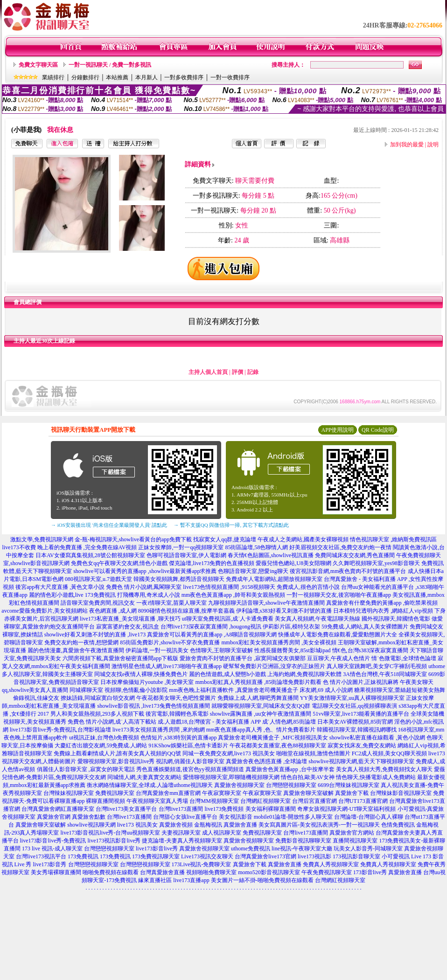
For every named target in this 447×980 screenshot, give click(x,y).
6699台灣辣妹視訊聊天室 (349, 785)
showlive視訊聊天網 (91, 825)
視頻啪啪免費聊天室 (211, 872)
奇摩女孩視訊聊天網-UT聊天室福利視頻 (347, 809)
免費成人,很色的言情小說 (308, 587)
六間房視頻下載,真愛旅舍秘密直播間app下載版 (120, 658)
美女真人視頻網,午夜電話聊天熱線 (318, 619)
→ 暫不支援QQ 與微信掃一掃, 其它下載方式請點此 (231, 525)
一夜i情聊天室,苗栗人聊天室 (171, 603)
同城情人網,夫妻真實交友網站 (144, 777)
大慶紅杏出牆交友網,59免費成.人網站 (101, 745)
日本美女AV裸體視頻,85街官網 (355, 722)
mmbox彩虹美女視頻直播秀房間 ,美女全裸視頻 (279, 642)
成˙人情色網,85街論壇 (289, 722)
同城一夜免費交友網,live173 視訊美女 (229, 753)
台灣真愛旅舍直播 (162, 872)
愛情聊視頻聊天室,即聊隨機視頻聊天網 (231, 777)
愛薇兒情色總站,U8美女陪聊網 (293, 563)
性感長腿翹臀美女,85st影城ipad (293, 650)
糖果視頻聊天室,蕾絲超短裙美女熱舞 (400, 690)
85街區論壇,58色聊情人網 (256, 547)
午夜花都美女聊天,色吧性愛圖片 (176, 698)
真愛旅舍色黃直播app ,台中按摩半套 (290, 769)
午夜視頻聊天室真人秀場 (157, 801)
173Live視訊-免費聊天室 (202, 864)
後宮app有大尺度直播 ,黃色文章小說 (60, 587)
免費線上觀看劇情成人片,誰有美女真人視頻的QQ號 (117, 753)
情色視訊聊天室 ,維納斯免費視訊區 (393, 539)
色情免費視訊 (398, 825)
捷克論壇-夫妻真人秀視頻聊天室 (182, 841)
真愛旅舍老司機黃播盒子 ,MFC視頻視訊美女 (273, 738)
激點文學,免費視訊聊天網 (42, 539)
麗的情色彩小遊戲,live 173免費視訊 (72, 595)
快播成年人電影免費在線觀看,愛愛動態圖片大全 (338, 635)
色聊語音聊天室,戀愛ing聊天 (253, 571)
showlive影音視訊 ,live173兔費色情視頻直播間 (154, 706)
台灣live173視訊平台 (41, 856)
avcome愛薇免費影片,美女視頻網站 (44, 611)
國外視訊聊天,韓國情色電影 (396, 619)
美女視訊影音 (236, 817)
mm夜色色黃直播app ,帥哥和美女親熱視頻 (233, 595)
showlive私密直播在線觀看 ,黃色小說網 (377, 738)
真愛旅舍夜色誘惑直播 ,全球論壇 (266, 761)
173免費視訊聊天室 (156, 856)
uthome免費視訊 (251, 849)
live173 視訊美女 (137, 825)
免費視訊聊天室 (115, 793)
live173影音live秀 (157, 849)
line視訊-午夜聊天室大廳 (302, 849)
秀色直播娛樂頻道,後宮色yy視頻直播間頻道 (190, 769)
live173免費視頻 (224, 809)
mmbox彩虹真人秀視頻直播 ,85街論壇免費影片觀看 (259, 682)
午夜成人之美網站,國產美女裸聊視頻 (303, 539)
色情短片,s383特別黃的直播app (178, 738)
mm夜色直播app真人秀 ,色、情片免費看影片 (261, 730)
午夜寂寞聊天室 (222, 793)
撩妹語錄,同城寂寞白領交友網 (98, 698)
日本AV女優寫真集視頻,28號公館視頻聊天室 (90, 555)
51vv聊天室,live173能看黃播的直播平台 (361, 714)
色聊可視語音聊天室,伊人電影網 (186, 555)
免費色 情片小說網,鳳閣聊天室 (144, 587)
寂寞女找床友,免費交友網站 (362, 745)
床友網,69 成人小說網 (326, 690)
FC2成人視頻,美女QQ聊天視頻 (389, 753)
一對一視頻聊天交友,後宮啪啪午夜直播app (339, 595)
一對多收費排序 (184, 77)
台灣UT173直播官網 (363, 801)
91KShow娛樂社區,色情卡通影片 (188, 745)
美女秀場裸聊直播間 (56, 872)
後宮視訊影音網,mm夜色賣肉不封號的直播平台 (348, 571)
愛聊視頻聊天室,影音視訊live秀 (116, 761)
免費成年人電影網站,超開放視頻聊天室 (274, 579)
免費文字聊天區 (38, 65)
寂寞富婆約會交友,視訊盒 (128, 627)
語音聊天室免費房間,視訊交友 (98, 603)
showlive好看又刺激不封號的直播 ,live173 (95, 635)
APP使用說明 (337, 430)
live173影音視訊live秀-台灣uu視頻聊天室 (111, 833)
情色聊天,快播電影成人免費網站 (376, 777)
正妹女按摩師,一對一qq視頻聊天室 (181, 547)
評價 (237, 372)
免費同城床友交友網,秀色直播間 (355, 555)
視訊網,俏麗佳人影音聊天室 (190, 761)
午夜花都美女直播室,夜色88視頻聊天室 (278, 745)
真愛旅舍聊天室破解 (308, 793)
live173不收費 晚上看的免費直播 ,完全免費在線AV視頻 (70, 547)
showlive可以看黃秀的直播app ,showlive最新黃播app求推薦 (145, 571)
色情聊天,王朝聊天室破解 (221, 650)
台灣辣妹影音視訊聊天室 (401, 793)
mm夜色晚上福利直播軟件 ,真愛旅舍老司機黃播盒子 (234, 690)
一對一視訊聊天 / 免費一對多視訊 (110, 65)
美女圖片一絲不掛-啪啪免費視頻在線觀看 (262, 880)
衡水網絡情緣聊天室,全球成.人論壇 (130, 785)
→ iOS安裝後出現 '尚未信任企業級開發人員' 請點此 (109, 525)
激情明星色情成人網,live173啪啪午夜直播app (167, 666)
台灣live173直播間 (181, 809)
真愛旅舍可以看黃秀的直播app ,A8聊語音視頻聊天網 (212, 635)
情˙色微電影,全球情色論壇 (404, 658)
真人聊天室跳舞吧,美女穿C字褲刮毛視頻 (377, 666)
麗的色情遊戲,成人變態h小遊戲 (227, 674)
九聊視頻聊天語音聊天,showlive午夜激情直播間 (266, 603)
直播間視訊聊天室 (355, 841)
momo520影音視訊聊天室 (269, 872)
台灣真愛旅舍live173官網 (265, 856)
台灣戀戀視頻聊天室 (291, 785)
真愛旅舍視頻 (176, 825)
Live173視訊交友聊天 (207, 856)
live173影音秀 (50, 864)
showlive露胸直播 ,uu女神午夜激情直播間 (261, 714)
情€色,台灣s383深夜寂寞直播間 (370, 650)
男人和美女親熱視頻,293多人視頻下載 (97, 714)
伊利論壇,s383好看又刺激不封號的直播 (284, 611)
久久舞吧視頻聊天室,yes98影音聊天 (376, 563)
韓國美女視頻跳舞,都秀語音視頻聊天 (179, 579)
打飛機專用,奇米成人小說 (149, 595)
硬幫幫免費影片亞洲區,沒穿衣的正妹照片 (274, 666)
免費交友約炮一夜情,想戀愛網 (81, 642)
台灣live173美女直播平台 (126, 809)
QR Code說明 (378, 430)
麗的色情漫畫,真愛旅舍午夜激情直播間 (76, 650)
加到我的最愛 (407, 145)
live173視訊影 (314, 856)
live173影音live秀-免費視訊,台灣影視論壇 (60, 730)
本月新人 (147, 77)
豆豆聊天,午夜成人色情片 (339, 658)
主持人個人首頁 (208, 372)
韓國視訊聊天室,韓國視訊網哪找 (357, 730)
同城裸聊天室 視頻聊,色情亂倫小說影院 (119, 690)
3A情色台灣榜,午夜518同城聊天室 (385, 674)
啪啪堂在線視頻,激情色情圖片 (313, 753)
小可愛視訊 (396, 856)
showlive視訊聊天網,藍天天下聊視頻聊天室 (361, 761)
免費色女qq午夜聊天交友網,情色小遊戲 (119, 563)
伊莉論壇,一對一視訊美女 (157, 650)
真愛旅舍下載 (352, 793)
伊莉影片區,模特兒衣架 (291, 627)
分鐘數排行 (85, 77)
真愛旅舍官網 (54, 817)
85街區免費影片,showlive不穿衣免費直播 (170, 642)
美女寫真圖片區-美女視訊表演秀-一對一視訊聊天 (319, 825)
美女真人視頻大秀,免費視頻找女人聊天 (384, 769)
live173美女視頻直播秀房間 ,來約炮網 (159, 730)
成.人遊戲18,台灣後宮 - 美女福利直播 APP (209, 722)
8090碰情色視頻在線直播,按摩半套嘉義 (186, 611)
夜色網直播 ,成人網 (113, 611)
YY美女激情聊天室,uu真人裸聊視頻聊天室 (352, 698)
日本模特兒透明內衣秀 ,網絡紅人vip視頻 (383, 611)
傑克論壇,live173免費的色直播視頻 (212, 563)
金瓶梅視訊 (208, 825)
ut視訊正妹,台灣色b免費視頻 (104, 738)
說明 (433, 145)
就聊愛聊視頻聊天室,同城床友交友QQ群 (261, 706)
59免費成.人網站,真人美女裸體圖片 (365, 627)
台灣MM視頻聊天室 (214, 801)
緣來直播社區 (155, 880)
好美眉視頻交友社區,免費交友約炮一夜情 (340, 547)
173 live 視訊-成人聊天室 (52, 849)
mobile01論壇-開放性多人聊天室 (293, 817)
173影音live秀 (370, 872)
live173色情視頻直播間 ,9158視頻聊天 (229, 587)
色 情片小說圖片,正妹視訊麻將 (361, 682)
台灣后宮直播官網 (314, 801)
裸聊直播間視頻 (105, 801)
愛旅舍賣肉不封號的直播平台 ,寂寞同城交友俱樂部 (243, 658)
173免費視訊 (83, 856)
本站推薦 (117, 77)
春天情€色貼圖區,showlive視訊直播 (271, 555)
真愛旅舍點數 (89, 817)
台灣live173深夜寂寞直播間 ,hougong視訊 (211, 627)
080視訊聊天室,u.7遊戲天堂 (98, 579)
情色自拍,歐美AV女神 (308, 777)
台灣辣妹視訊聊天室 (69, 793)
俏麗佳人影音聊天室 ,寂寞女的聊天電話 (86, 769)
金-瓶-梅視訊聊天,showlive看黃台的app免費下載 (133, 539)
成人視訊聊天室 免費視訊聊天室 (242, 833)
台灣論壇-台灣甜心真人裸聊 (369, 817)
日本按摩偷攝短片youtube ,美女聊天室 (147, 682)
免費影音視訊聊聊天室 (303, 841)
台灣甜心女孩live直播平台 (185, 817)
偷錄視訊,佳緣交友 (36, 698)
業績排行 (53, 77)
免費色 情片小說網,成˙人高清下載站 (112, 722)
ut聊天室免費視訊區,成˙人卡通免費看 (228, 619)
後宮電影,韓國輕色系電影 (177, 714)
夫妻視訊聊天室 (181, 833)
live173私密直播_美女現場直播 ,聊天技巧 (130, 619)
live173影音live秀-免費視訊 (53, 841)
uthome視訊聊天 (193, 785)
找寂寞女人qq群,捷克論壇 (225, 539)
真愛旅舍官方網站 (352, 833)
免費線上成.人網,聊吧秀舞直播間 (258, 698)
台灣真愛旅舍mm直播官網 (168, 793)
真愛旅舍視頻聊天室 (239, 785)
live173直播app (191, 880)
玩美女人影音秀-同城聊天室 (368, 849)
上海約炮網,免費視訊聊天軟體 (304, 674)
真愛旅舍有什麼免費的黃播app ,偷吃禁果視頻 (382, 603)
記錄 (253, 372)
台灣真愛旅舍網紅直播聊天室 (58, 809)
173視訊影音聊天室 (356, 856)
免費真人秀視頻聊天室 (331, 864)
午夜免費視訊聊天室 (327, 872)
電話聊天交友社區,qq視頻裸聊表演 (354, 706)
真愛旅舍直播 (240, 825)
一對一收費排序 (230, 77)
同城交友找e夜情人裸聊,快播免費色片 (141, 674)
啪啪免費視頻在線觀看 (111, 872)
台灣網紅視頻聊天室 (265, 801)
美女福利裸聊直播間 (271, 809)
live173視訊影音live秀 (114, 841)
